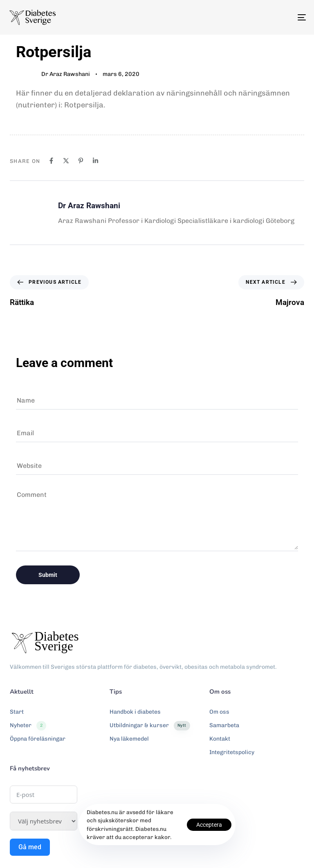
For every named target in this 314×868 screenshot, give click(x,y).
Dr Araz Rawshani (66, 74)
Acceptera (209, 825)
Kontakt (220, 739)
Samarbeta (224, 725)
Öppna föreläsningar (38, 739)
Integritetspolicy (232, 752)
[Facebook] (51, 161)
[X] (66, 161)
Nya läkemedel (129, 739)
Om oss (219, 712)
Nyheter (28, 726)
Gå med (30, 847)
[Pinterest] (81, 161)
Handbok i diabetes (135, 712)
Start (17, 712)
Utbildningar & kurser (150, 726)
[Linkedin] (95, 161)
